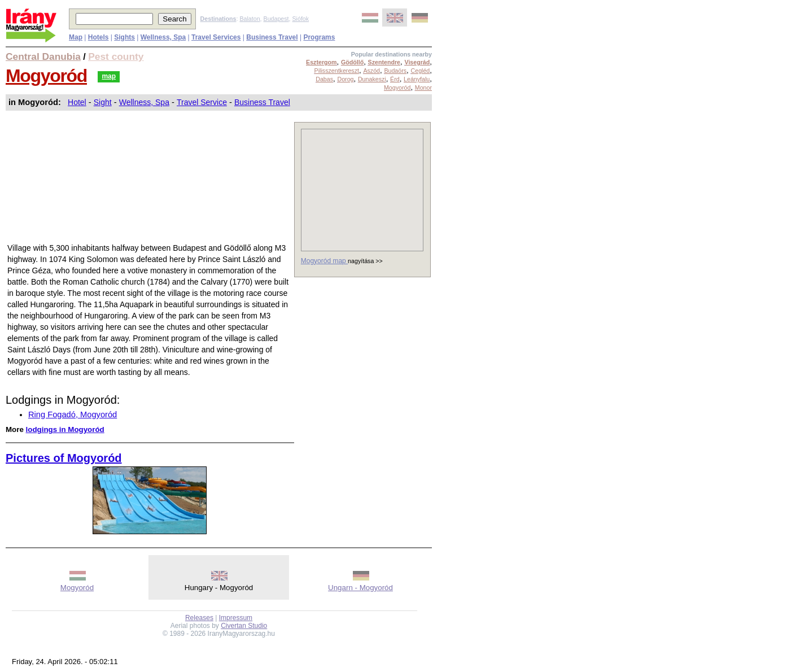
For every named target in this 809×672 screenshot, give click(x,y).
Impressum (236, 618)
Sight (103, 102)
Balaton (250, 19)
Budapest (276, 19)
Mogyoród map (324, 261)
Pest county (116, 56)
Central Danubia (43, 56)
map (109, 76)
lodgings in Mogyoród (65, 429)
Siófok (300, 19)
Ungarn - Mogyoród (360, 588)
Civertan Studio (244, 626)
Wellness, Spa (144, 102)
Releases (199, 618)
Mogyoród (46, 76)
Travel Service (202, 102)
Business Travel (262, 102)
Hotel (77, 102)
